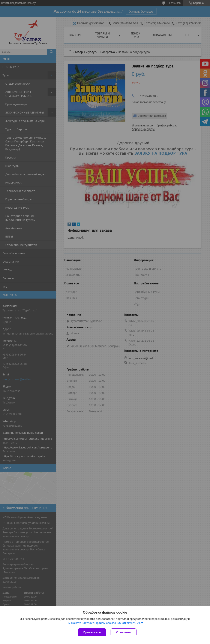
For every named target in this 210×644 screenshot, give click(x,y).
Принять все (92, 632)
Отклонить (124, 632)
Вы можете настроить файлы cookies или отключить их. (103, 623)
